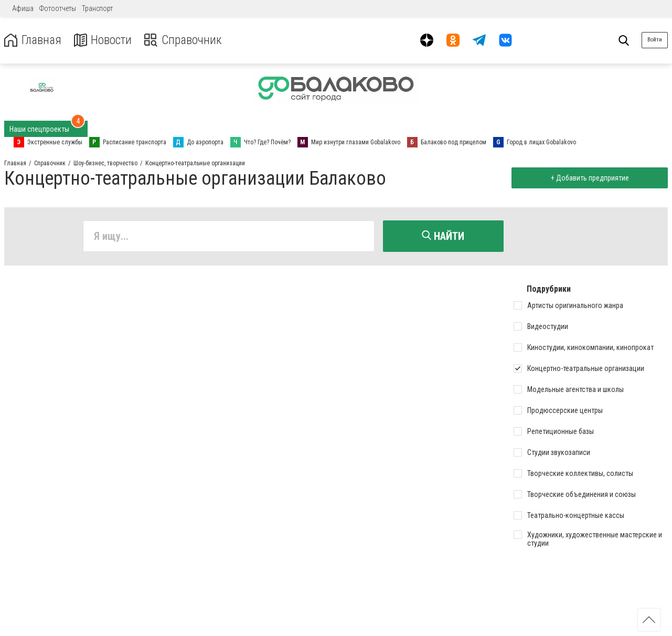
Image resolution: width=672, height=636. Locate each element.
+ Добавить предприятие (589, 178)
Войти (655, 40)
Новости (104, 40)
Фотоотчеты (58, 8)
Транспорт (97, 8)
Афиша (23, 8)
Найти (443, 236)
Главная (33, 40)
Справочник (185, 40)
